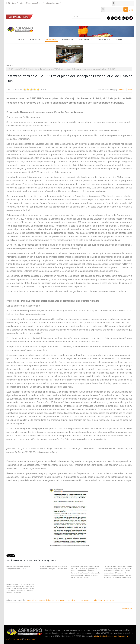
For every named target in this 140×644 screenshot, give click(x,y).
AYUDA (119, 39)
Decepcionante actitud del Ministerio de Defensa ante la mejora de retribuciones (53, 568)
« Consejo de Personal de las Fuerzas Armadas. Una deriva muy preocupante (59, 600)
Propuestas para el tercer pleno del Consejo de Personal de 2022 (18, 568)
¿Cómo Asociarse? (54, 3)
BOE (8, 3)
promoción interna (87, 69)
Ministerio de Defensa (70, 69)
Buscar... (72, 14)
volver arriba (127, 608)
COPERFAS (56, 69)
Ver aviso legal (30, 639)
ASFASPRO (35, 39)
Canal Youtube (18, 3)
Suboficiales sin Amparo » (104, 600)
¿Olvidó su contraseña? (35, 3)
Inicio (21, 39)
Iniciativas (51, 39)
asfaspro (47, 69)
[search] (86, 16)
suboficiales (101, 69)
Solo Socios (104, 39)
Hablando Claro (33, 69)
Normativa (68, 39)
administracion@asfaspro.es (106, 636)
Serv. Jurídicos (86, 39)
